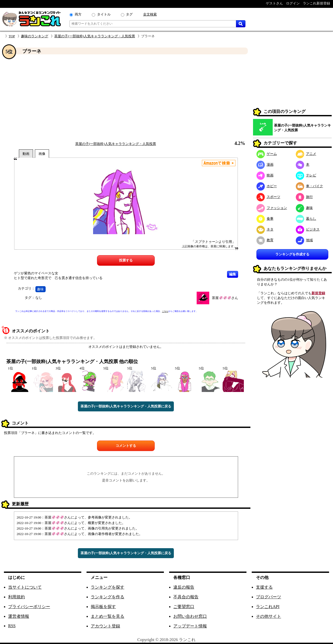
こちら (165, 311)
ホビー (267, 186)
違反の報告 (184, 587)
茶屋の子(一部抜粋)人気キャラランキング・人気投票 (95, 36)
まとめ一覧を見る (108, 616)
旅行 (304, 197)
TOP (12, 36)
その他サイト (268, 616)
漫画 (265, 164)
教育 (265, 240)
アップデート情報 (190, 626)
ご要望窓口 (184, 607)
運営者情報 (19, 616)
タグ (129, 14)
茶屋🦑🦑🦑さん (225, 298)
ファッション (272, 208)
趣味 (40, 289)
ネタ (265, 229)
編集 (233, 274)
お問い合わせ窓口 (190, 616)
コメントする (126, 446)
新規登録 (318, 293)
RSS (12, 626)
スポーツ (268, 197)
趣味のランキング (35, 36)
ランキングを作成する (292, 254)
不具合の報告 (186, 597)
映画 (265, 175)
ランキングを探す (108, 587)
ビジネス (308, 229)
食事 (265, 219)
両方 (78, 14)
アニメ (306, 154)
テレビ (306, 175)
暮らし (306, 219)
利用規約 (17, 597)
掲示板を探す (103, 607)
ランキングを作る (108, 597)
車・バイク (309, 186)
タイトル (104, 14)
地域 (304, 240)
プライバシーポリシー (29, 607)
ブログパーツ (268, 597)
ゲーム (267, 154)
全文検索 (150, 14)
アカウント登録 (105, 626)
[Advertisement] (126, 98)
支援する (264, 587)
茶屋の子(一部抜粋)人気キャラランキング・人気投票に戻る (126, 406)
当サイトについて (25, 587)
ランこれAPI (268, 607)
